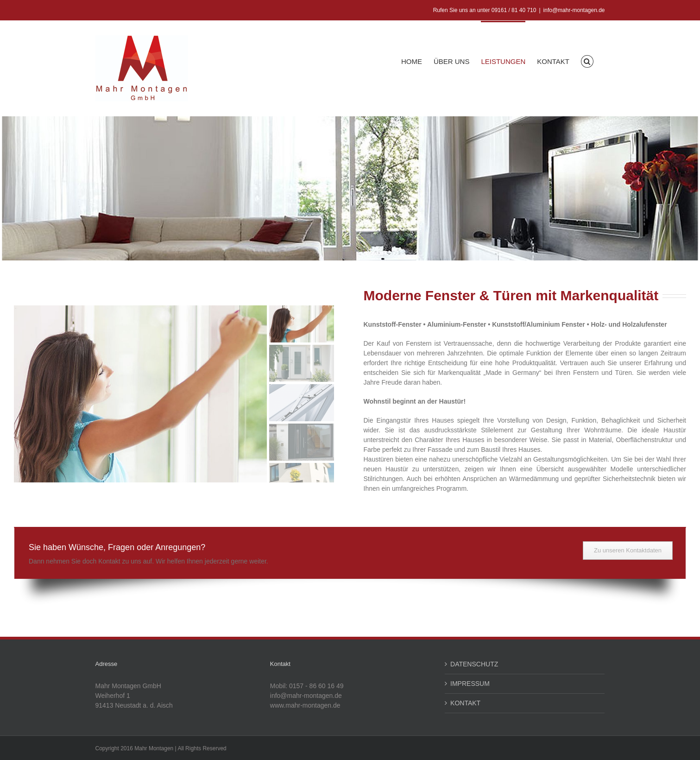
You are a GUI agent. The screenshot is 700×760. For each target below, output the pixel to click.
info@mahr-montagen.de (574, 10)
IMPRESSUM (470, 684)
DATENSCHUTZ (474, 664)
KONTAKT (465, 703)
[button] (587, 61)
